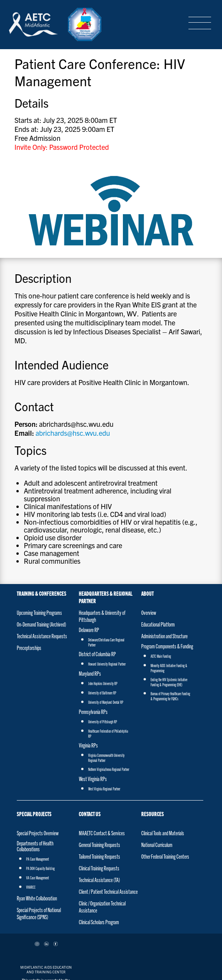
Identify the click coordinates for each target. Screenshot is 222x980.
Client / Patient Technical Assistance (108, 839)
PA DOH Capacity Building (40, 816)
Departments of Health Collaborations (35, 794)
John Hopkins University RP (103, 631)
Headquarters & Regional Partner (106, 545)
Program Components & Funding (167, 594)
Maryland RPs (90, 621)
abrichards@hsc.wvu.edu (67, 393)
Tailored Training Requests (99, 804)
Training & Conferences (42, 541)
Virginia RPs (88, 693)
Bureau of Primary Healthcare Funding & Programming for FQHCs (170, 644)
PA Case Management (37, 807)
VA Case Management (37, 826)
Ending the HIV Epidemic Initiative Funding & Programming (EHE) (169, 630)
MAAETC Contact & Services (102, 781)
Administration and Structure (164, 584)
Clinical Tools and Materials (163, 781)
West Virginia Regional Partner (104, 737)
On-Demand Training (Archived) (41, 572)
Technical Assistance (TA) (99, 827)
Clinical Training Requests (99, 816)
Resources (153, 761)
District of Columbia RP (97, 602)
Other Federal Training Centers (165, 804)
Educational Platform (158, 572)
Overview (149, 560)
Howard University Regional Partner (107, 612)
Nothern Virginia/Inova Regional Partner (109, 717)
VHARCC (31, 835)
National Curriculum (157, 792)
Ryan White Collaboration (37, 846)
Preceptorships (29, 595)
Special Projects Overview (38, 781)
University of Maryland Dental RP (106, 650)
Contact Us (90, 761)
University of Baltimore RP (102, 641)
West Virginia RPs (93, 726)
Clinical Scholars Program (99, 870)
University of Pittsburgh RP (103, 669)
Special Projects (34, 761)
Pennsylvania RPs (93, 659)
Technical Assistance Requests (42, 584)
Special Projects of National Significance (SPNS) (39, 861)
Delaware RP (89, 577)
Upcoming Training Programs (39, 560)
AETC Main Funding (161, 604)
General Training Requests (99, 792)
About (147, 541)
